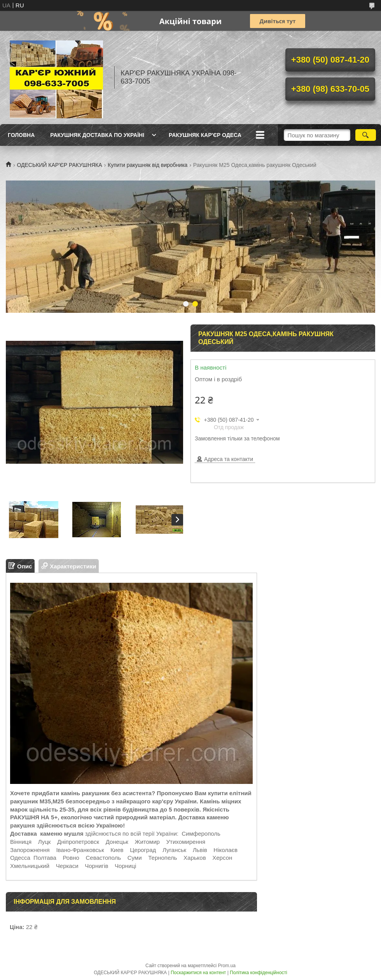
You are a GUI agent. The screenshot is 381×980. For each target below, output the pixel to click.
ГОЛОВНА (21, 135)
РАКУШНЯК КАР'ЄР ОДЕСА (205, 135)
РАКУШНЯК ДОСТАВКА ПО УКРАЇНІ (97, 135)
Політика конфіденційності (259, 973)
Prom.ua (227, 966)
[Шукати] (366, 135)
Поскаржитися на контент (198, 973)
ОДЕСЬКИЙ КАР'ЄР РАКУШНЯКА (59, 165)
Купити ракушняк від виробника (148, 165)
